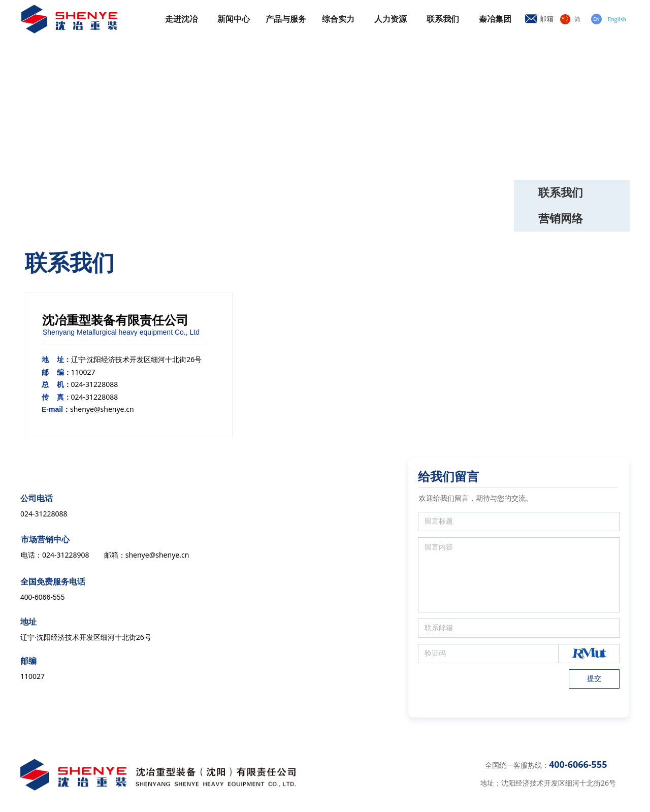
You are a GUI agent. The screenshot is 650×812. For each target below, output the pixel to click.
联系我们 (443, 19)
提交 (594, 679)
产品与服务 (286, 19)
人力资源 (391, 19)
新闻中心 (234, 19)
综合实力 (338, 19)
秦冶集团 (495, 19)
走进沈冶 (181, 19)
